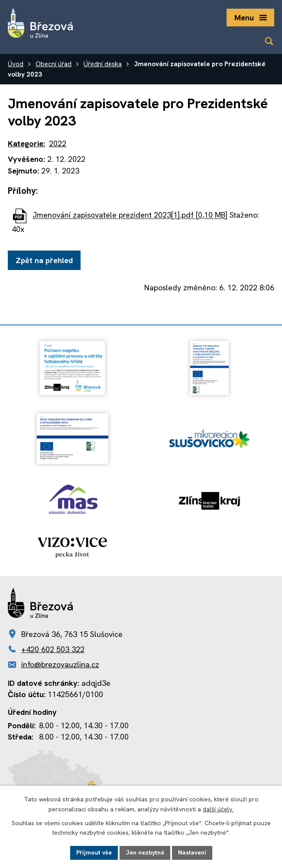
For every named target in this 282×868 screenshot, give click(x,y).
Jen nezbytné (145, 852)
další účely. (218, 809)
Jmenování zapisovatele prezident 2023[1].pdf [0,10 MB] (130, 215)
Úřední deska (103, 64)
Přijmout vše (94, 852)
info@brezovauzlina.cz (60, 664)
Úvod (16, 64)
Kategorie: (26, 143)
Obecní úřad (53, 64)
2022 (58, 143)
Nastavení (192, 852)
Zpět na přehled (44, 260)
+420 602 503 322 (53, 649)
